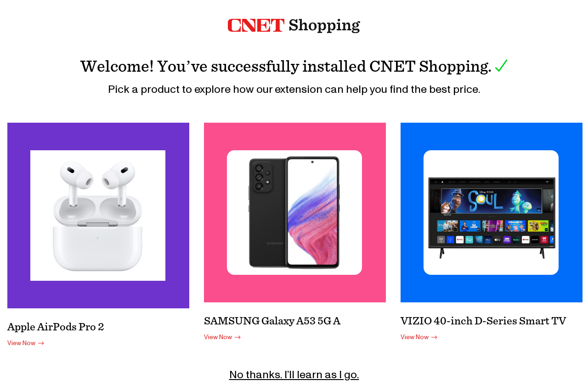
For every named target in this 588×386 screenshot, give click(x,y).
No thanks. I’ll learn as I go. (294, 375)
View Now (27, 343)
